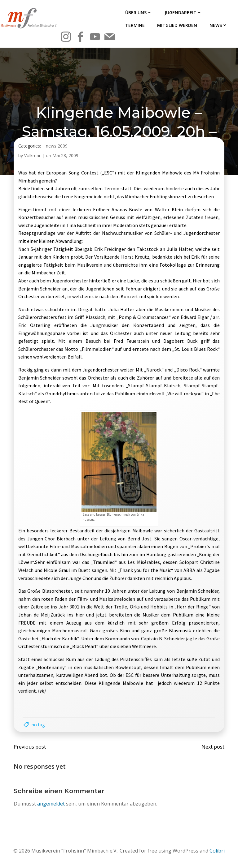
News (218, 25)
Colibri (217, 851)
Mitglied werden (177, 25)
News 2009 (57, 146)
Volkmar (32, 156)
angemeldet (51, 804)
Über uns (139, 13)
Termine (135, 25)
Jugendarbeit (183, 13)
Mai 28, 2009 (65, 156)
